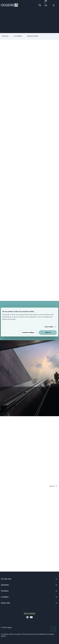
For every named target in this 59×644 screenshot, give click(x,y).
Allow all (48, 333)
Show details (49, 327)
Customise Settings (29, 333)
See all (53, 486)
